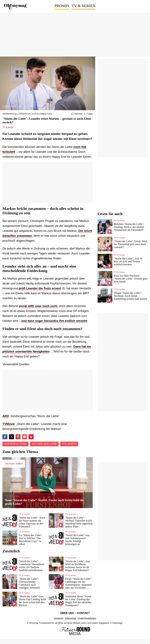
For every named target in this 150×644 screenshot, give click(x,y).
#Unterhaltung (15, 444)
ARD (6, 416)
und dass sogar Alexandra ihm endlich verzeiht (54, 321)
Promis (62, 6)
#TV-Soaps (69, 444)
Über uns (67, 613)
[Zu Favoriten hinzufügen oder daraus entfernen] (77, 114)
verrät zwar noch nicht (38, 306)
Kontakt (83, 613)
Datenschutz (71, 618)
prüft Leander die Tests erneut (40, 288)
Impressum (59, 618)
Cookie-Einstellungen (87, 618)
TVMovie (9, 424)
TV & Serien (84, 6)
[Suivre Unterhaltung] (88, 114)
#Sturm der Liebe (44, 444)
